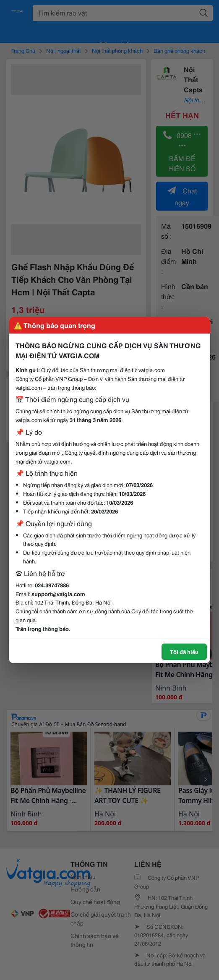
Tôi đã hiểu (184, 652)
